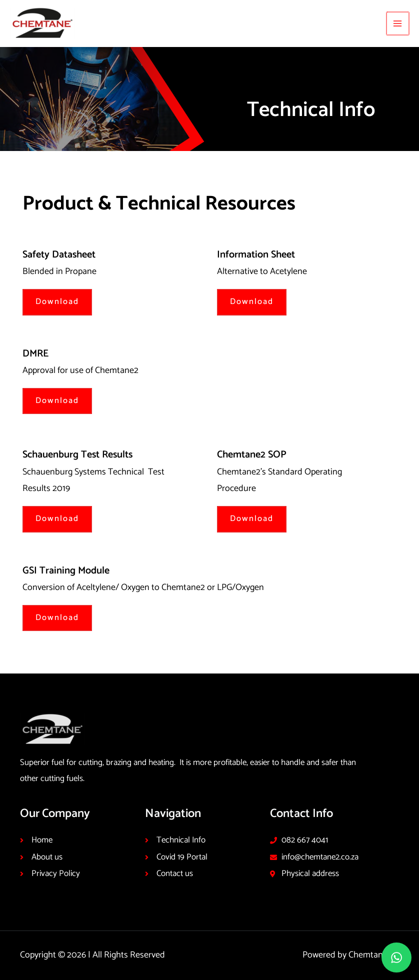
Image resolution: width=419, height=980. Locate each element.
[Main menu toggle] (398, 23)
